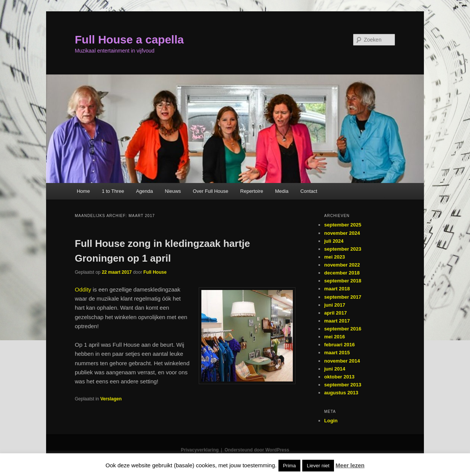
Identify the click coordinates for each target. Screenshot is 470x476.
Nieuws (173, 191)
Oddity (83, 289)
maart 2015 (337, 353)
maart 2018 (337, 289)
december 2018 (342, 273)
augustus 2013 (341, 393)
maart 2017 (337, 321)
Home (83, 191)
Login (331, 421)
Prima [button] (289, 466)
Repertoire (252, 191)
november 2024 (342, 233)
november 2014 (342, 361)
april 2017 (335, 313)
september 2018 (343, 281)
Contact (309, 191)
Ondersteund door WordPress (257, 450)
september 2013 (343, 385)
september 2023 (343, 249)
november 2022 (342, 265)
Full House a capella (129, 40)
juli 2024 (334, 241)
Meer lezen (350, 465)
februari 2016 (339, 345)
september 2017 (343, 297)
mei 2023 (335, 257)
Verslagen (111, 399)
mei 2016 (335, 337)
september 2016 (343, 329)
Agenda (145, 191)
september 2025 (343, 225)
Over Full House (210, 191)
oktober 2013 (339, 377)
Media (282, 191)
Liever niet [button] (318, 466)
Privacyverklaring (200, 450)
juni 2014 (335, 369)
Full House (155, 272)
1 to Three (113, 191)
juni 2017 (335, 305)
